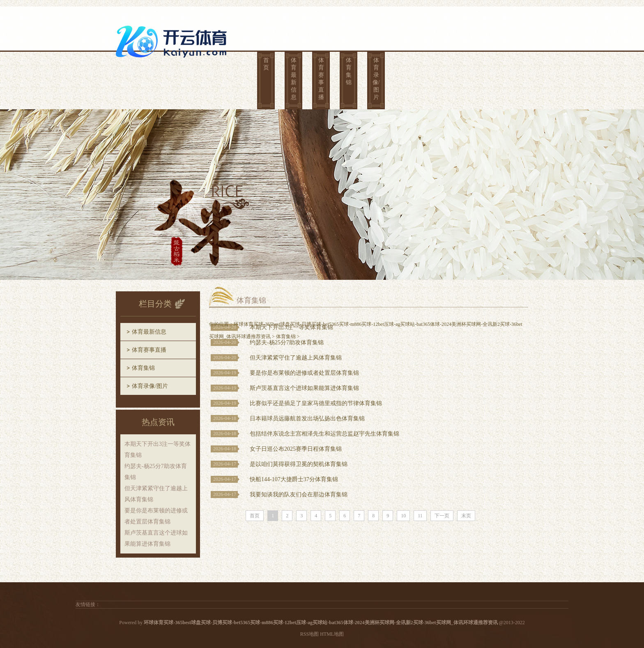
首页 (266, 64)
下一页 (442, 516)
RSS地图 (309, 634)
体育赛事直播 (321, 79)
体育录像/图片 (376, 79)
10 (403, 516)
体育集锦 (349, 71)
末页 (466, 516)
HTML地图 (332, 634)
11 (420, 516)
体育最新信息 (294, 79)
